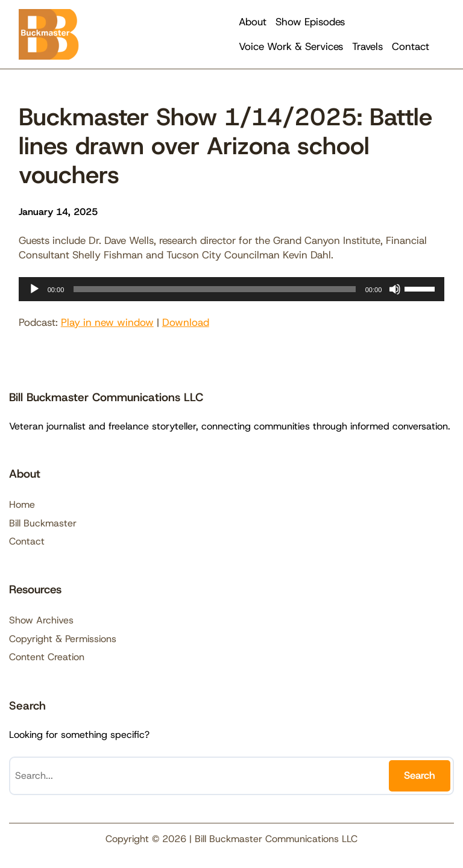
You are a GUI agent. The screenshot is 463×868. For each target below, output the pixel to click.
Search (420, 775)
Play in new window (107, 322)
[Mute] (395, 289)
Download (186, 322)
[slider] (214, 289)
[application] (232, 289)
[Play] (34, 289)
